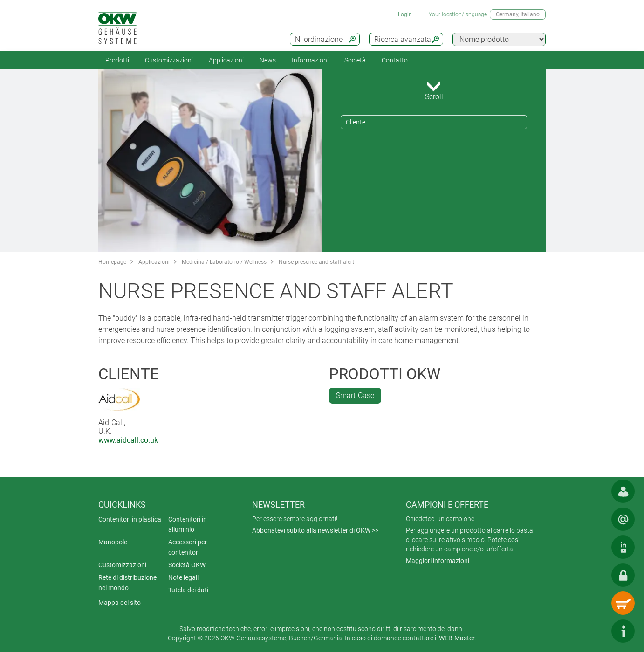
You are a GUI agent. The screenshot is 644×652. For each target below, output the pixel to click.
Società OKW (187, 565)
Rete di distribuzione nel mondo (127, 583)
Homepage (112, 262)
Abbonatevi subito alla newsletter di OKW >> (315, 530)
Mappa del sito (120, 603)
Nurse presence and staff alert (316, 262)
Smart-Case (355, 395)
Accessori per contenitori (188, 547)
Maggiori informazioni (438, 561)
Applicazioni (226, 60)
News (268, 60)
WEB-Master (457, 638)
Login (405, 14)
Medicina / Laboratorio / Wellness (224, 262)
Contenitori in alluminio (188, 524)
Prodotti (117, 60)
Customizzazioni (169, 60)
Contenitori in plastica (130, 519)
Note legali (183, 577)
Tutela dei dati (188, 590)
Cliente (356, 122)
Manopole (113, 542)
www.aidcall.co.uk (128, 440)
